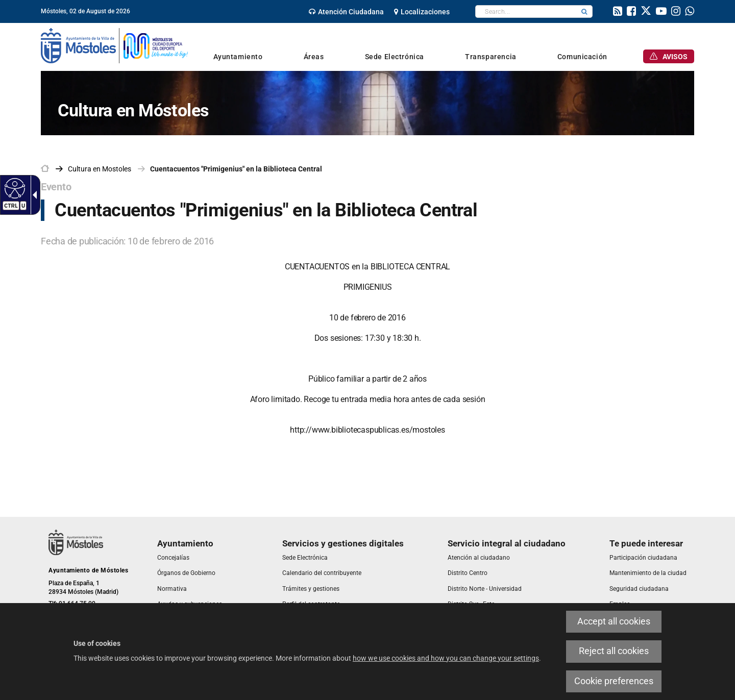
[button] (584, 11)
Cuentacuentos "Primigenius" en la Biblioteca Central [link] (236, 169)
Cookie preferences (614, 681)
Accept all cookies (614, 621)
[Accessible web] (14, 188)
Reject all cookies (614, 651)
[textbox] (526, 11)
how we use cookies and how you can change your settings (446, 658)
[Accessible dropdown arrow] (33, 195)
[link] (346, 12)
